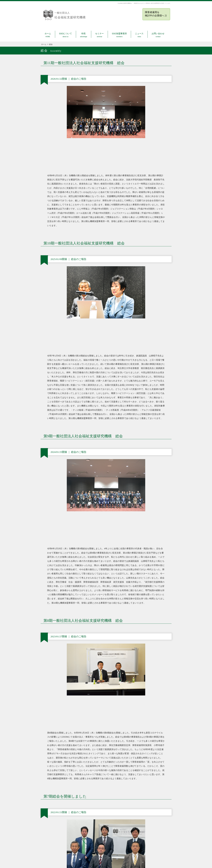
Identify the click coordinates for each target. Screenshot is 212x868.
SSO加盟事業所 (119, 35)
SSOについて (66, 35)
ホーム (48, 35)
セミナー (99, 35)
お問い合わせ (158, 35)
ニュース (139, 35)
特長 (84, 35)
